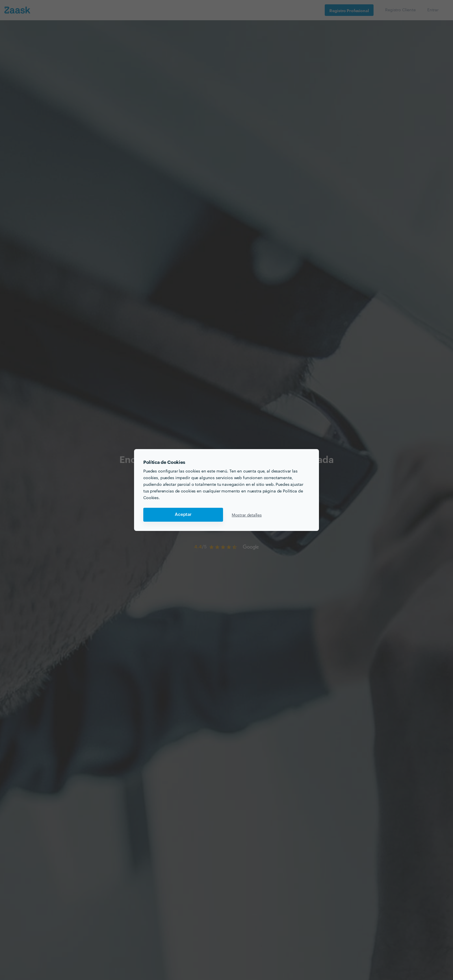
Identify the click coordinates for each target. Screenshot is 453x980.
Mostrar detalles (247, 515)
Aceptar (183, 515)
